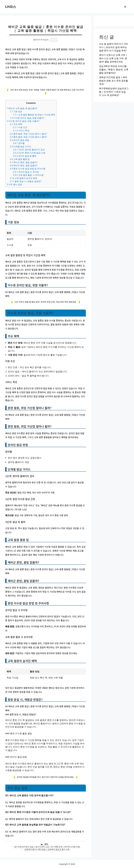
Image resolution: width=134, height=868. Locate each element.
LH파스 (11, 7)
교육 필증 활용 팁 (20, 159)
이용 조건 (20, 127)
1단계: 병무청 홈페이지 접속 (29, 150)
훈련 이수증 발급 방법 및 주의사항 (28, 169)
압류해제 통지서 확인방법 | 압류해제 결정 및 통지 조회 (47, 849)
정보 (46, 844)
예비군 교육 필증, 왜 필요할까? (22, 108)
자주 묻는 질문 (14, 184)
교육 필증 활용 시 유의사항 (28, 175)
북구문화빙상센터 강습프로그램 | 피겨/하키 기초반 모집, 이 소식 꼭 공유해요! (114, 92)
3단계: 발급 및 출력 (25, 156)
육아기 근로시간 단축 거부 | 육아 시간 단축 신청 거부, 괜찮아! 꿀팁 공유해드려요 (113, 58)
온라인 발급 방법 (19, 140)
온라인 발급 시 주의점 (26, 172)
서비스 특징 (21, 130)
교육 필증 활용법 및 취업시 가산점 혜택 (34, 115)
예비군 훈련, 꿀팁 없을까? (24, 162)
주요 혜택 (16, 124)
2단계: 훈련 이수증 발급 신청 (29, 153)
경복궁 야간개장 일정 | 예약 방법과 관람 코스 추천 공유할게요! (114, 81)
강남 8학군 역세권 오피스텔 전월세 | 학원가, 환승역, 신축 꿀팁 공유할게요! (114, 69)
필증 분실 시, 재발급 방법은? (26, 181)
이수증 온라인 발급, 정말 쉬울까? (27, 118)
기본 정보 (16, 111)
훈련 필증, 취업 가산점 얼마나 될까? (28, 134)
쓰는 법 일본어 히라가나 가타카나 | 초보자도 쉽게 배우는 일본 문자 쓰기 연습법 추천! (114, 47)
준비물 (19, 143)
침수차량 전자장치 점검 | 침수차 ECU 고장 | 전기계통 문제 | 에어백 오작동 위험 (47, 847)
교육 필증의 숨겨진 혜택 (23, 178)
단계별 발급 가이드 (20, 146)
